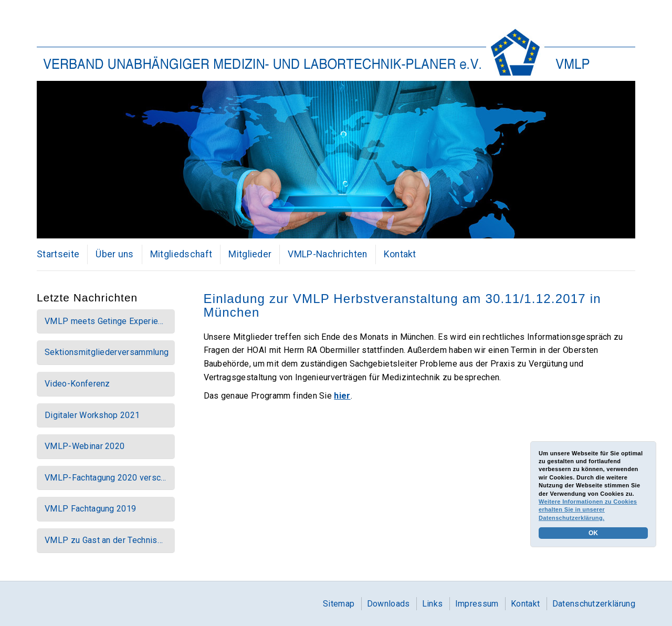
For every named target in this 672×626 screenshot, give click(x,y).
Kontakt (400, 254)
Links (433, 604)
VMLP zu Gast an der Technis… (104, 540)
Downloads (388, 604)
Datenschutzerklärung (594, 604)
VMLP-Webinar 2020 (85, 446)
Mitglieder (250, 254)
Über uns (115, 254)
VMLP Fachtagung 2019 (90, 509)
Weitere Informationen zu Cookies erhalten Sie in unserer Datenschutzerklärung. (588, 510)
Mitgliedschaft (181, 254)
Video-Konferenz (77, 384)
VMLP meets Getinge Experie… (104, 321)
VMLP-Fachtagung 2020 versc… (106, 478)
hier (342, 396)
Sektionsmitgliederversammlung (107, 352)
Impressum (477, 604)
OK (593, 533)
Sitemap (339, 604)
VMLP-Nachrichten (327, 254)
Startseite (58, 254)
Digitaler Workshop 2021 (92, 415)
